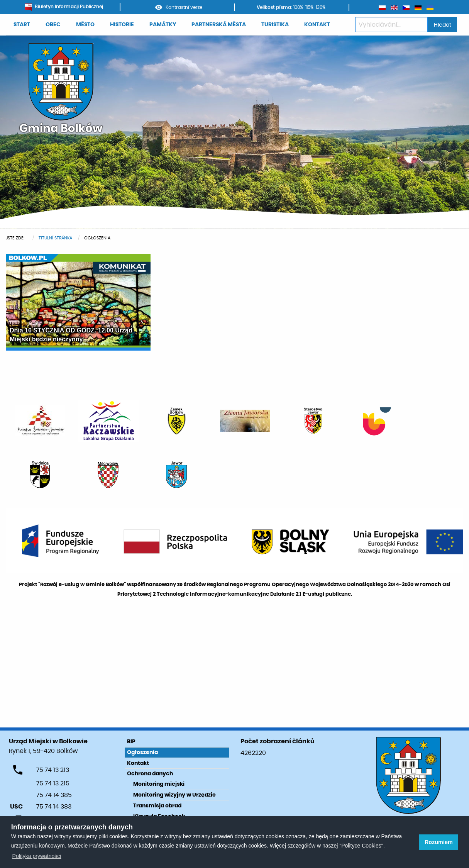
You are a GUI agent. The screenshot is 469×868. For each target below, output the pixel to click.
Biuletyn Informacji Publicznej (64, 7)
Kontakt (138, 763)
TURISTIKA (275, 25)
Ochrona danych (150, 774)
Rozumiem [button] (439, 842)
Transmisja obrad (157, 806)
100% (298, 7)
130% (321, 7)
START (22, 25)
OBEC (53, 25)
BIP (131, 742)
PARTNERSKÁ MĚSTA (219, 25)
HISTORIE (122, 25)
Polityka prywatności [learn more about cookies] (37, 856)
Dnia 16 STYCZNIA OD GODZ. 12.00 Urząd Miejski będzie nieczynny (71, 335)
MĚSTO (85, 25)
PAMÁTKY (163, 25)
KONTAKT (317, 25)
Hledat (443, 25)
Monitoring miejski (159, 784)
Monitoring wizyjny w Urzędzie (174, 795)
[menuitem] (22, 25)
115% (309, 7)
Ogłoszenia (142, 753)
